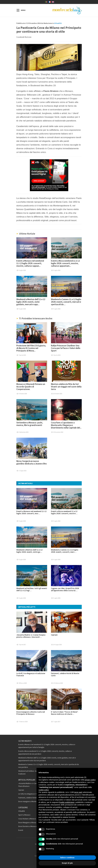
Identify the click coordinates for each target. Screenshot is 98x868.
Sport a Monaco (24, 815)
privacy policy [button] (90, 780)
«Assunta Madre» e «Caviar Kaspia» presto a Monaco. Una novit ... (31, 636)
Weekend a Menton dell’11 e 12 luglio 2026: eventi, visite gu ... (29, 551)
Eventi (21, 830)
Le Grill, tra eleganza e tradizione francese (31, 674)
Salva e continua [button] (67, 858)
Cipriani (54, 635)
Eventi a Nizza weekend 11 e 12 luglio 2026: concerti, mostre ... (64, 512)
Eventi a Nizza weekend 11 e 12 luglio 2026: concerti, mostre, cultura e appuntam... (65, 263)
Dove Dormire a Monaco (27, 826)
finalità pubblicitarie (67, 802)
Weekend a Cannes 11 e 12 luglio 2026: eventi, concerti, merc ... (65, 551)
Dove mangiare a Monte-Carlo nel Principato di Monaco (31, 713)
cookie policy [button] (44, 790)
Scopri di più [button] (67, 863)
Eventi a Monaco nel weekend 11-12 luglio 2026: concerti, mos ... (31, 512)
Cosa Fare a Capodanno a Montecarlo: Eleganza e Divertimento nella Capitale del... (66, 425)
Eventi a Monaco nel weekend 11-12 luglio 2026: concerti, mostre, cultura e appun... (30, 263)
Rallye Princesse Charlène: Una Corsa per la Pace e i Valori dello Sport (66, 348)
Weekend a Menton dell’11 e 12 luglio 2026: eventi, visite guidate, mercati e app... (31, 302)
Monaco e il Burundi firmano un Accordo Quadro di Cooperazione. (31, 387)
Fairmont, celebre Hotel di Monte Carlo (65, 674)
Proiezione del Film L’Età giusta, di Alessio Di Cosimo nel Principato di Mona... (31, 348)
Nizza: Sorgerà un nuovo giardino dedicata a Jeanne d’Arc (32, 462)
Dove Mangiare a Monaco (28, 822)
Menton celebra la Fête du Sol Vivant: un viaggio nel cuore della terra (66, 387)
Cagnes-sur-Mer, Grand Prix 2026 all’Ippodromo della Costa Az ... (65, 589)
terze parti (78, 792)
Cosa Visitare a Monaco (27, 819)
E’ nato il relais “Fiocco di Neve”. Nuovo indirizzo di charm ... (65, 713)
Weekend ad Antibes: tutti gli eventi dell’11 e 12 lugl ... (32, 589)
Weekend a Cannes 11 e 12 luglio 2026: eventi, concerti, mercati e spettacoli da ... (66, 302)
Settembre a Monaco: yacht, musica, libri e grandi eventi (30, 424)
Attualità (58, 23)
